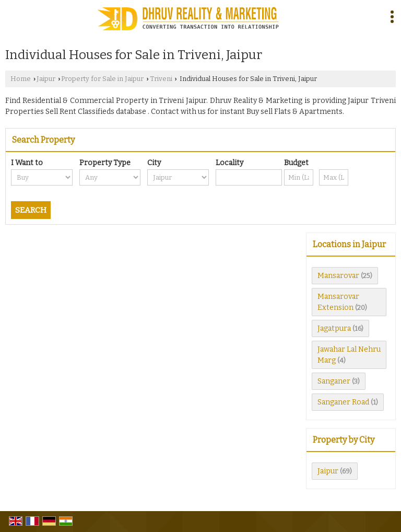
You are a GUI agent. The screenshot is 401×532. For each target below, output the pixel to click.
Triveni (161, 79)
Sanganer (334, 381)
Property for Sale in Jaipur (102, 79)
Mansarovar (338, 276)
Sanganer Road (343, 402)
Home (21, 79)
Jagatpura (334, 328)
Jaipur (46, 79)
